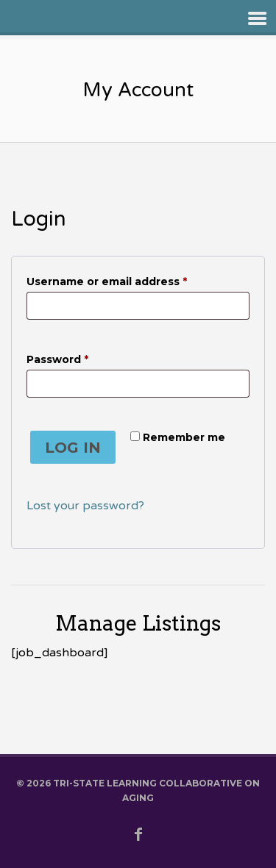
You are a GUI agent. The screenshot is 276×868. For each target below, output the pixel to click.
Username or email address (132, 280)
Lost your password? (85, 506)
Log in (73, 448)
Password (83, 358)
